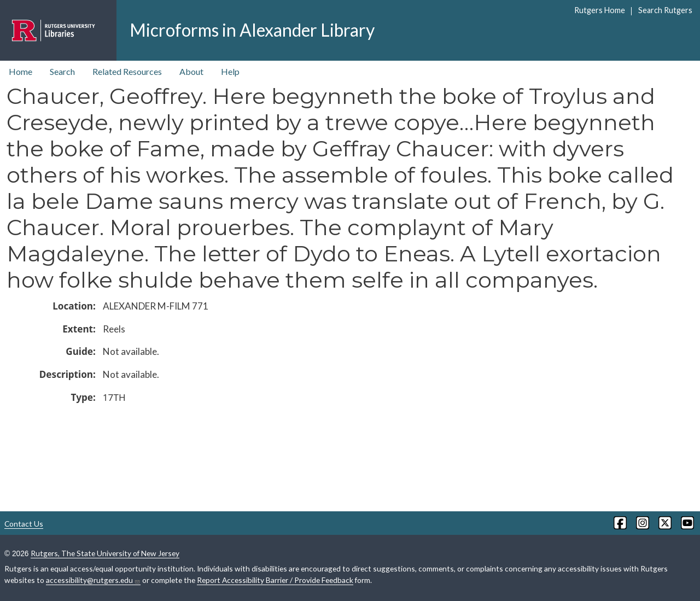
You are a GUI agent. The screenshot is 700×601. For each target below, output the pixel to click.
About (191, 71)
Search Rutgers (665, 10)
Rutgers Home (600, 10)
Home (21, 71)
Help (230, 71)
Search (62, 71)
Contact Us (24, 524)
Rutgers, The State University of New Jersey (105, 553)
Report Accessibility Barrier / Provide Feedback (275, 580)
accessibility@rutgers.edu (93, 580)
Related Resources (127, 71)
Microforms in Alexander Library (252, 30)
